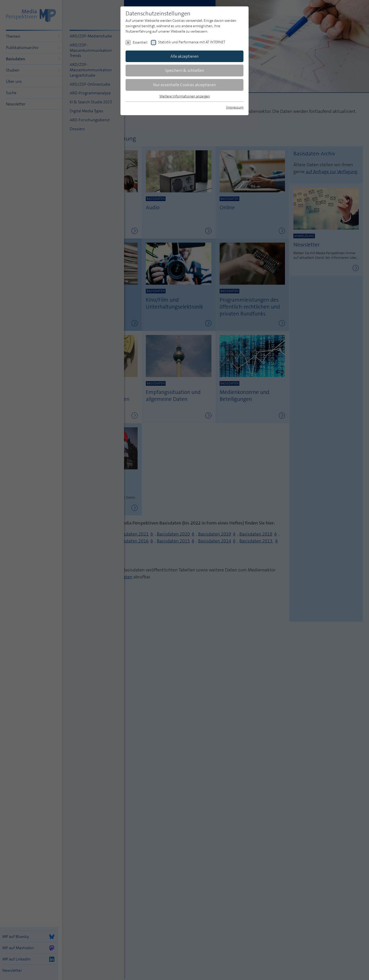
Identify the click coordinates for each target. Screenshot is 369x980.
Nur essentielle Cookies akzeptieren (184, 85)
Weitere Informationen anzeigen (185, 96)
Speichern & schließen (184, 70)
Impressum (235, 107)
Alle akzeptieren (184, 56)
